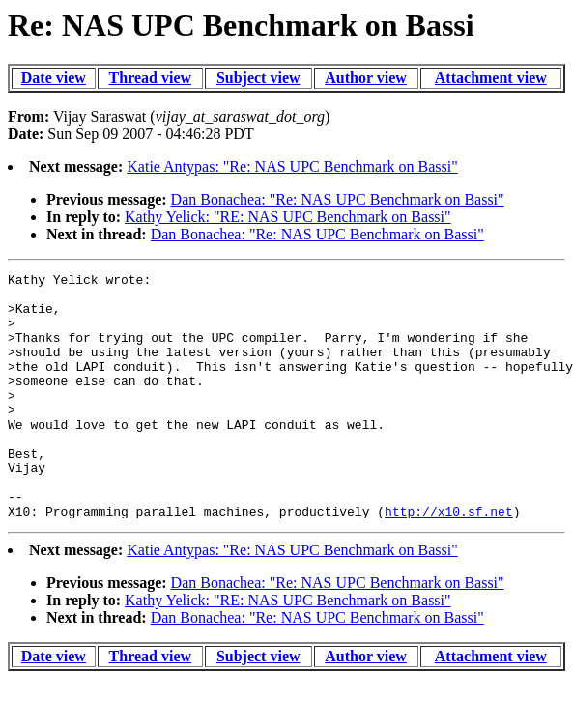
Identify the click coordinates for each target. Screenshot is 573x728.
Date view (54, 78)
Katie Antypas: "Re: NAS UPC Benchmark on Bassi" (292, 167)
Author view (366, 78)
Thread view (150, 78)
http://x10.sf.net (449, 560)
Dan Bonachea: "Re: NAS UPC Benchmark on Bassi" (338, 199)
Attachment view (491, 78)
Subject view (258, 78)
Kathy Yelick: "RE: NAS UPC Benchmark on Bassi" (288, 217)
